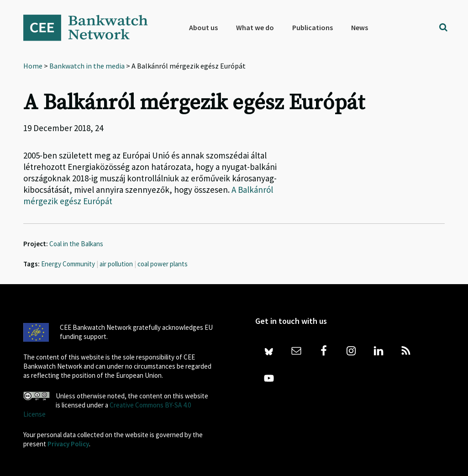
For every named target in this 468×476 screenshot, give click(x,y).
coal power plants (163, 264)
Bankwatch (92, 27)
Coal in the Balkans (76, 244)
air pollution (116, 264)
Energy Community (68, 264)
